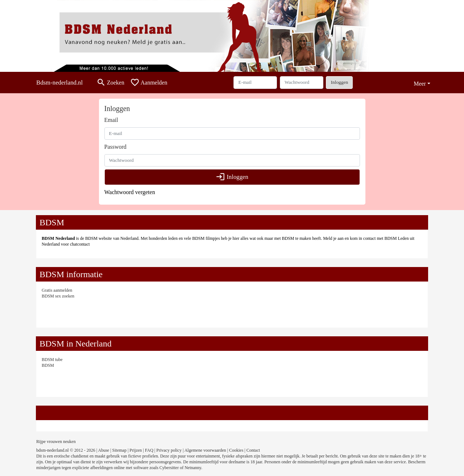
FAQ (149, 450)
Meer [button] (420, 84)
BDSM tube (52, 360)
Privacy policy (169, 450)
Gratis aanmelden (57, 290)
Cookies (236, 450)
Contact (253, 450)
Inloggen (339, 82)
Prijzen (136, 450)
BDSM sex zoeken (58, 296)
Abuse (104, 450)
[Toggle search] (110, 83)
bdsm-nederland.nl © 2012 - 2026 (66, 450)
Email (111, 120)
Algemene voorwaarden (205, 450)
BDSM (48, 365)
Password (115, 147)
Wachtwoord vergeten (130, 192)
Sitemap (119, 450)
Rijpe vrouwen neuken (56, 442)
